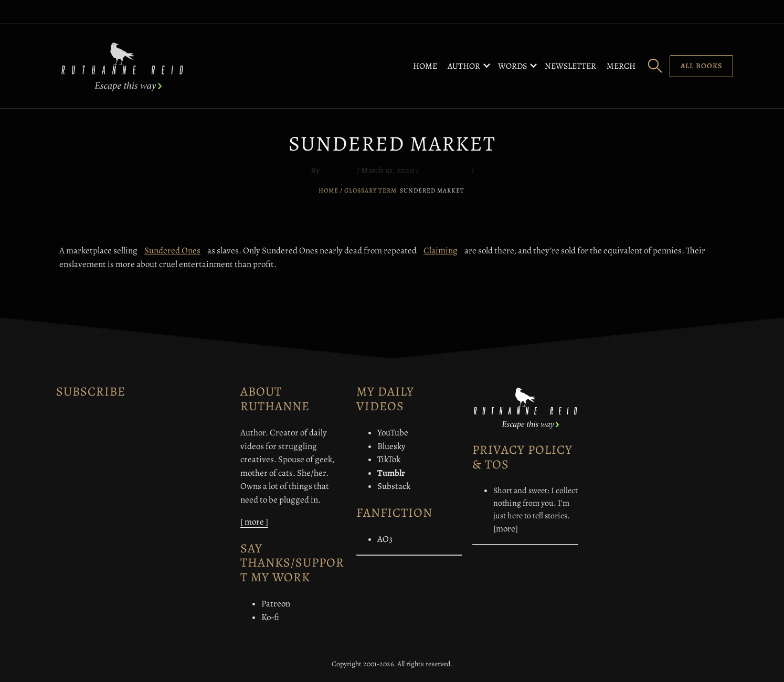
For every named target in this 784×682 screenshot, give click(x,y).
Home (425, 66)
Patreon (276, 604)
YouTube (393, 433)
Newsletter (570, 66)
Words (512, 66)
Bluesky (391, 446)
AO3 (385, 539)
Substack (394, 486)
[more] (506, 529)
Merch (621, 66)
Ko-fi (270, 617)
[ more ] (254, 522)
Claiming (441, 251)
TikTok (389, 459)
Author (464, 66)
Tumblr (391, 473)
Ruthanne (338, 170)
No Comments (445, 170)
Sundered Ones (172, 251)
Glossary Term (370, 190)
